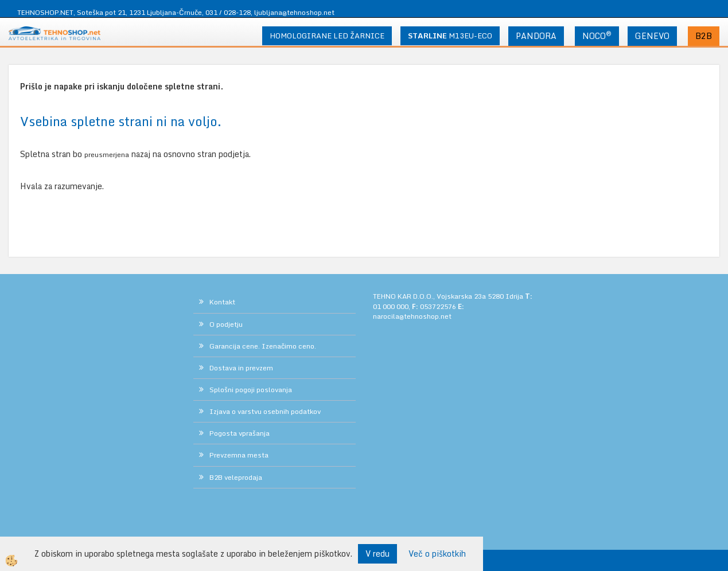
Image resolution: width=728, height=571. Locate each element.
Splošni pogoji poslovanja (251, 390)
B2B (704, 36)
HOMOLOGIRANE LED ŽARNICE (327, 36)
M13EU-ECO (450, 36)
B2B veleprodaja (236, 477)
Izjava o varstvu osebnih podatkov (265, 411)
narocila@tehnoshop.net (412, 316)
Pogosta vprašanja (240, 433)
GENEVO (652, 36)
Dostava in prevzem (241, 368)
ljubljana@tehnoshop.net (294, 12)
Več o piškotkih (437, 554)
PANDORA (536, 36)
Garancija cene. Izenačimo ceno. (263, 346)
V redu (377, 554)
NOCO (597, 36)
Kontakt (222, 302)
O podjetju (226, 324)
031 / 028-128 (228, 12)
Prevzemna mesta (239, 455)
